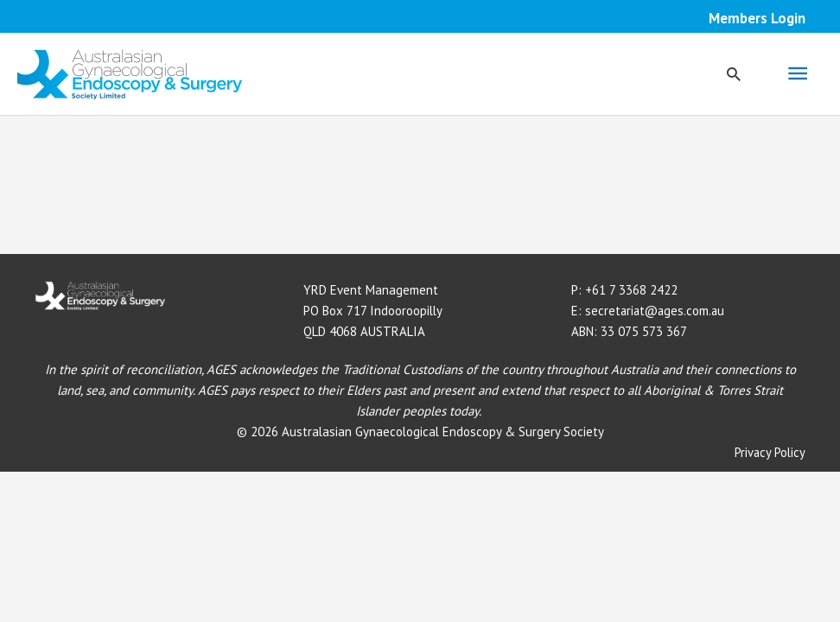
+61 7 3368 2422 (631, 290)
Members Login (757, 18)
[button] (734, 74)
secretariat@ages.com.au (656, 311)
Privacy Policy (770, 452)
